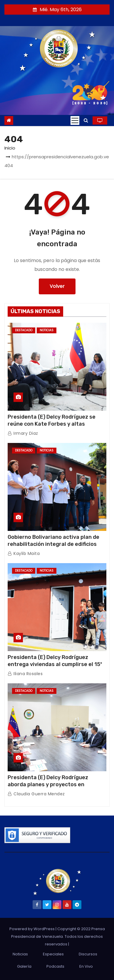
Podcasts (55, 966)
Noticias (47, 330)
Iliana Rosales (25, 674)
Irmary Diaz (23, 433)
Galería (24, 966)
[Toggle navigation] (75, 120)
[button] (86, 120)
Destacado (24, 330)
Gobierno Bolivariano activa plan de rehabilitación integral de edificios (53, 541)
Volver (57, 286)
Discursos (88, 954)
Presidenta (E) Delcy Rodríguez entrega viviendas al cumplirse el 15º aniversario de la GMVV (55, 664)
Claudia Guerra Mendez (36, 794)
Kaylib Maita (24, 553)
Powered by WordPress (32, 929)
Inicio (10, 148)
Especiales (53, 954)
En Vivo (86, 966)
